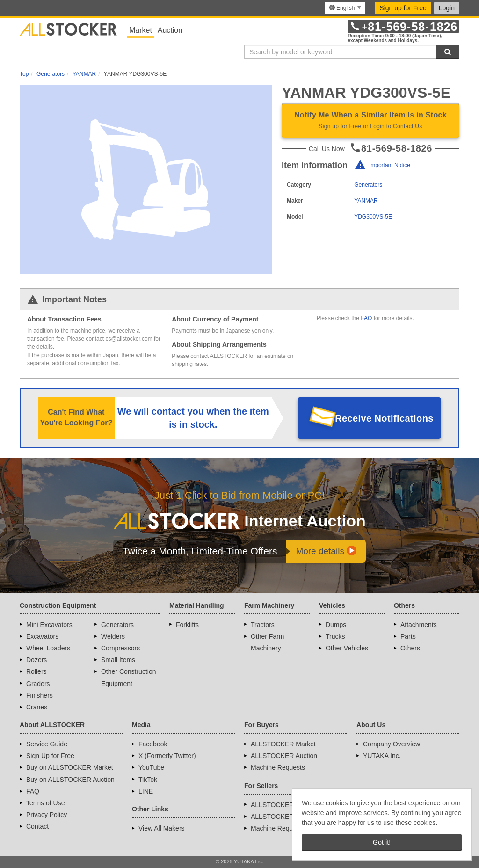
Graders (38, 684)
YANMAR (366, 201)
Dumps (336, 625)
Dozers (36, 660)
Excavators (42, 636)
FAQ (366, 318)
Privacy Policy (47, 815)
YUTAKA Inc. (382, 756)
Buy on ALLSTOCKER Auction (70, 780)
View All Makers (162, 828)
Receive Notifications (384, 418)
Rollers (36, 671)
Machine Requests (278, 767)
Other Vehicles (347, 648)
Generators (368, 185)
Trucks (335, 636)
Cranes (37, 707)
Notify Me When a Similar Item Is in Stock (370, 121)
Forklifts (187, 625)
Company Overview (392, 744)
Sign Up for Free (50, 756)
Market (141, 30)
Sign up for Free (403, 8)
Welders (113, 636)
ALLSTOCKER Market (283, 744)
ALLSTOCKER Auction (284, 756)
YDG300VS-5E (373, 217)
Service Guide (47, 744)
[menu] (345, 8)
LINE (146, 791)
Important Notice (390, 165)
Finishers (40, 695)
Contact (37, 826)
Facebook (153, 744)
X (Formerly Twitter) (167, 756)
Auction (170, 30)
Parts (408, 636)
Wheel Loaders (48, 648)
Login (447, 8)
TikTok (148, 780)
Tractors (263, 625)
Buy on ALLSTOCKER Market (70, 767)
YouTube (151, 767)
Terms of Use (45, 803)
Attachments (419, 625)
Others (410, 648)
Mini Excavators (49, 625)
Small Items (118, 660)
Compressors (120, 648)
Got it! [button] (382, 842)
